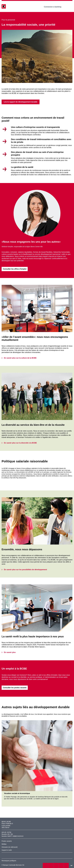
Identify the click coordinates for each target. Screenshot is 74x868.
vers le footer (71, 865)
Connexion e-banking (54, 7)
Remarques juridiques (9, 861)
